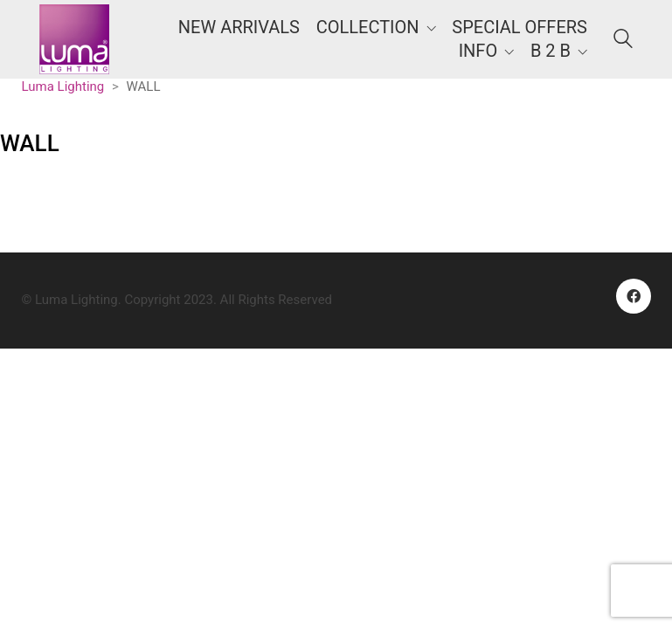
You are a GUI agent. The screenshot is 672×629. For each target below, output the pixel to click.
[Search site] (623, 41)
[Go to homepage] (74, 39)
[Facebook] (634, 296)
